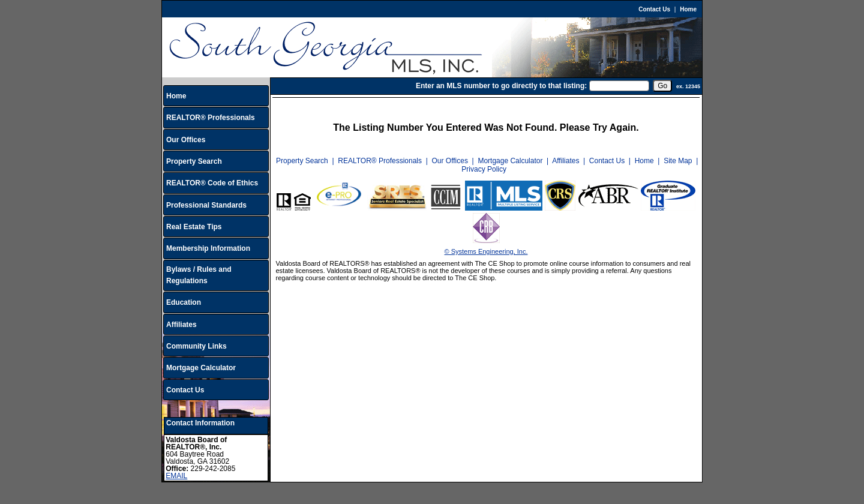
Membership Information (208, 248)
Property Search (194, 161)
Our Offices (186, 140)
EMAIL (176, 476)
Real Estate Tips (194, 227)
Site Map (678, 161)
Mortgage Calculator (201, 368)
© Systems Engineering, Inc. (486, 251)
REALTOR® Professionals (211, 118)
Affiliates (181, 325)
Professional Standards (206, 205)
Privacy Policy (484, 169)
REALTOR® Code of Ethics (212, 183)
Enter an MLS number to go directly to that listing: (501, 86)
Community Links (196, 346)
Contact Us (654, 9)
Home (688, 9)
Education (184, 302)
